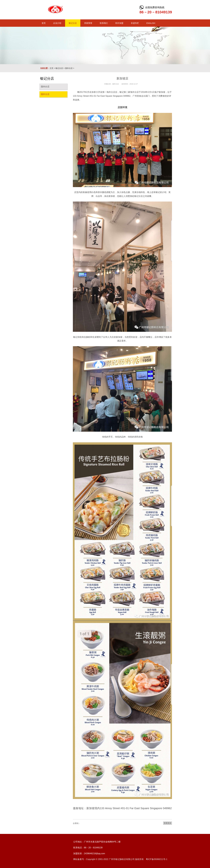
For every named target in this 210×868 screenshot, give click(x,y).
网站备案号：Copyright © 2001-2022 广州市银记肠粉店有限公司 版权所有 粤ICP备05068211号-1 (120, 859)
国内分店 (45, 87)
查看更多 (168, 823)
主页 (51, 68)
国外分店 (69, 68)
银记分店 (59, 68)
